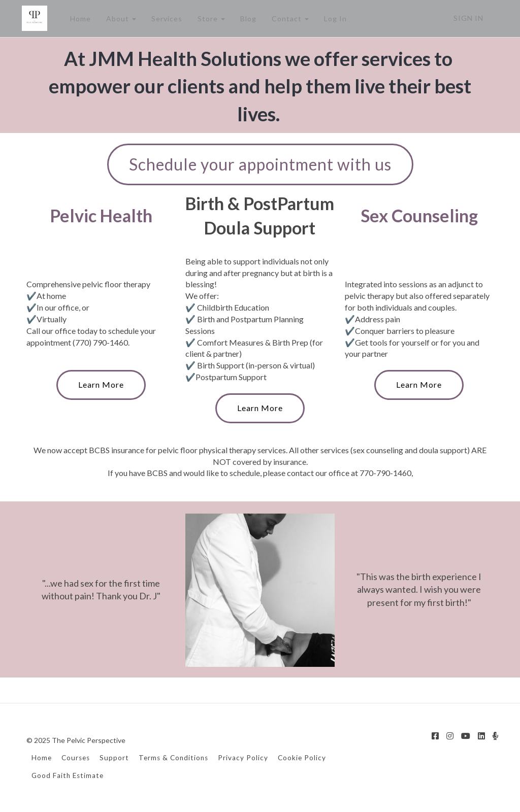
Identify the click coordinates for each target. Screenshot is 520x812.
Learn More (101, 384)
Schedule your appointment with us (260, 164)
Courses (76, 758)
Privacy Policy (243, 758)
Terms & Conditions (173, 758)
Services (166, 19)
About (121, 19)
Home (80, 19)
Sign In (468, 18)
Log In (335, 19)
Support (114, 758)
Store (211, 19)
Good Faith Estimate (68, 775)
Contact (290, 19)
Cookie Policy (302, 758)
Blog (248, 19)
